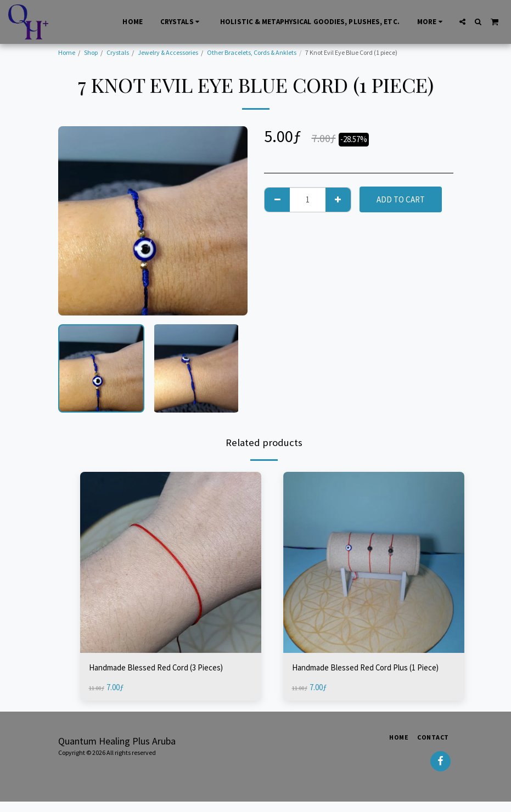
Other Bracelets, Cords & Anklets (252, 52)
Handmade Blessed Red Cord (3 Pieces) (156, 667)
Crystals (118, 52)
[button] (462, 22)
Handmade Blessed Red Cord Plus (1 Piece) (366, 667)
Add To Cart (401, 199)
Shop (91, 52)
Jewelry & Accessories (168, 52)
